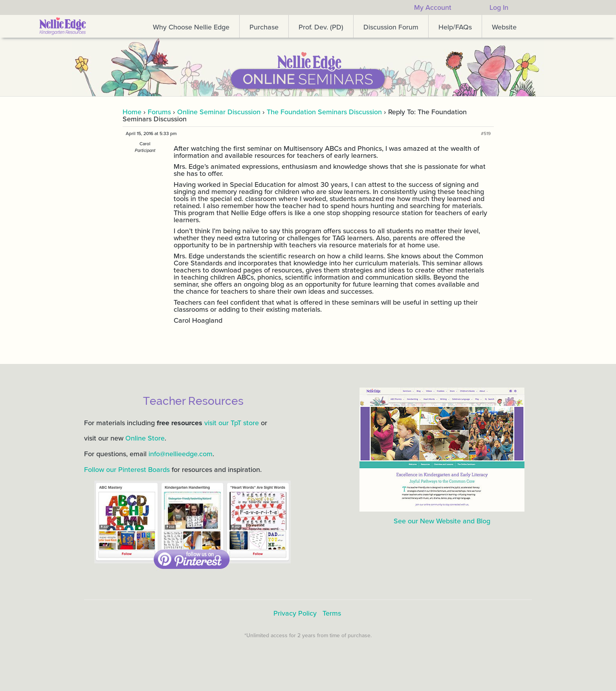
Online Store (145, 438)
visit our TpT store (232, 423)
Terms (332, 613)
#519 (486, 133)
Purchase (264, 27)
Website (504, 27)
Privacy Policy (295, 613)
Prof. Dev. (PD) (321, 27)
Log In (499, 7)
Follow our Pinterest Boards (127, 470)
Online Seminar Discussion (219, 112)
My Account (433, 7)
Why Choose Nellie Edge (191, 27)
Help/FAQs (455, 27)
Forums (159, 112)
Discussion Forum (391, 27)
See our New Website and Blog (442, 521)
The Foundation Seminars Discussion (324, 112)
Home (132, 112)
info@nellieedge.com (181, 454)
